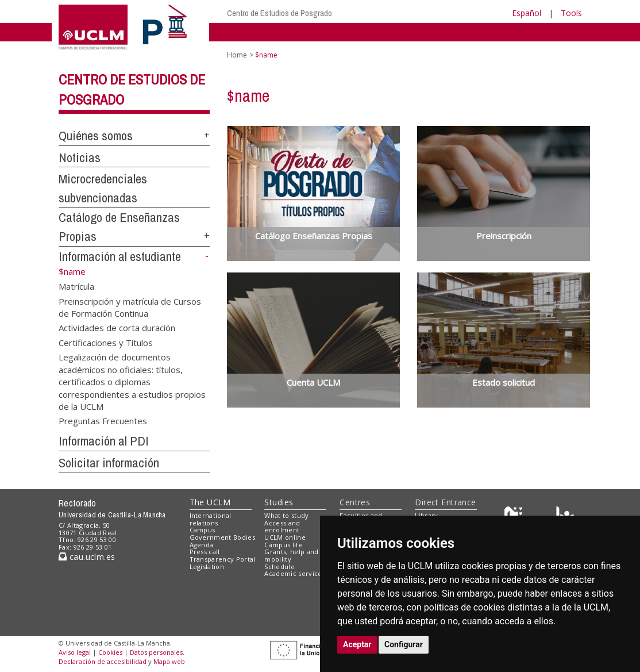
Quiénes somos (96, 136)
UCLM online (285, 537)
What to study (286, 515)
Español (527, 13)
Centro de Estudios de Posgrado (279, 13)
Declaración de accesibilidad (103, 661)
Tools (571, 13)
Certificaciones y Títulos (106, 342)
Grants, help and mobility (291, 555)
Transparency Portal (223, 559)
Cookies (110, 652)
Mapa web (169, 661)
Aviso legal (75, 652)
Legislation (207, 567)
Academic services (295, 573)
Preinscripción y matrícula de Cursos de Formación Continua (130, 307)
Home (237, 55)
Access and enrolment (282, 527)
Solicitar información (109, 463)
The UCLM (210, 502)
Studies (279, 502)
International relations (211, 519)
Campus (203, 530)
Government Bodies (223, 537)
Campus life (284, 545)
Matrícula (76, 286)
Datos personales (156, 652)
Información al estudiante (120, 256)
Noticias (80, 158)
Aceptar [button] (357, 644)
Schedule (279, 567)
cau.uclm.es (87, 557)
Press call (205, 552)
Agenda (202, 545)
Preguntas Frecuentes (103, 421)
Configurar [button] (404, 644)
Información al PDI (104, 441)
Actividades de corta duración (117, 328)
